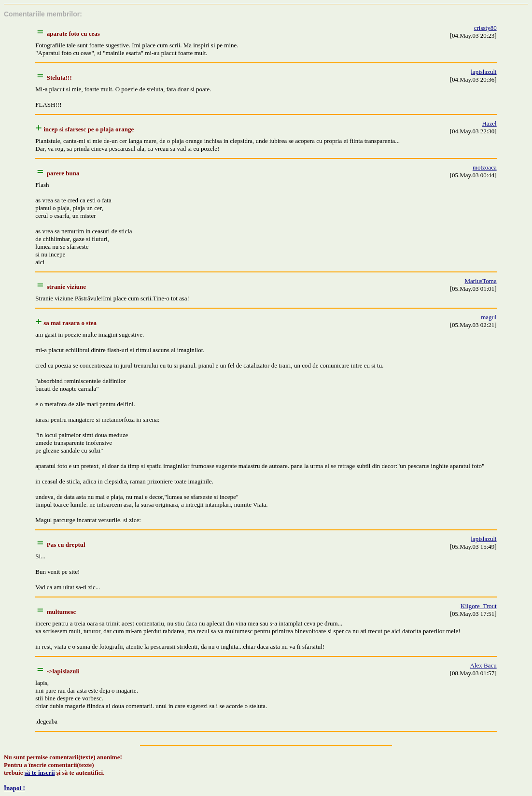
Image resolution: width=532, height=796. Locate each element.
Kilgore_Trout (479, 606)
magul (489, 317)
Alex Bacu (483, 665)
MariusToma (480, 281)
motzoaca (485, 167)
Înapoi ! (14, 788)
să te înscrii (40, 773)
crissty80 (485, 28)
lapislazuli (483, 72)
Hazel (489, 123)
